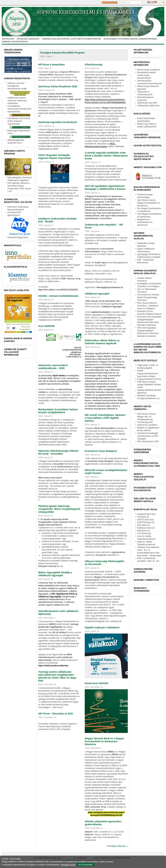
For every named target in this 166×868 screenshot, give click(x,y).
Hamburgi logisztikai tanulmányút (58, 122)
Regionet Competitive (146, 580)
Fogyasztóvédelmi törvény (149, 379)
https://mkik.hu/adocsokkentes (53, 666)
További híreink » (117, 846)
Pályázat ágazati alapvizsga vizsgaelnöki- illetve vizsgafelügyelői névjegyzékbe (59, 509)
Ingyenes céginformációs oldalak (143, 236)
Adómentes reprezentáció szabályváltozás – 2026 (53, 367)
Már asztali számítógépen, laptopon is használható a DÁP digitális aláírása (105, 418)
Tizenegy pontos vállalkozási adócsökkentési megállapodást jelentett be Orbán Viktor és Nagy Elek (57, 676)
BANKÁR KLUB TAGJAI (145, 509)
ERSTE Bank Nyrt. (146, 520)
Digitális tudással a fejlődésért (102, 627)
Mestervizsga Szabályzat (149, 70)
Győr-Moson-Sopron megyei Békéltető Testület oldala (149, 385)
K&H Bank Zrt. (144, 525)
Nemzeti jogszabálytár (148, 167)
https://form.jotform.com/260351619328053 (58, 290)
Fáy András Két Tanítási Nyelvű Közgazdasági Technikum (148, 297)
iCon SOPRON (47, 326)
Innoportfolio (13, 246)
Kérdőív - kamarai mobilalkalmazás (58, 296)
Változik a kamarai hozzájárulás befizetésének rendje (17, 86)
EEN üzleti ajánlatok (17, 290)
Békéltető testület (146, 361)
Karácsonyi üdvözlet (96, 683)
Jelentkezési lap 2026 (147, 103)
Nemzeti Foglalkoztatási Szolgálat (144, 477)
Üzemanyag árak (145, 422)
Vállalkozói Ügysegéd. (112, 307)
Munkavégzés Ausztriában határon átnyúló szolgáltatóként (58, 411)
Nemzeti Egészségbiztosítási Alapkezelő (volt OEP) (147, 463)
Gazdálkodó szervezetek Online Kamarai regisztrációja (19, 121)
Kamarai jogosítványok (15, 42)
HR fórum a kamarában (51, 65)
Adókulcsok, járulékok (147, 425)
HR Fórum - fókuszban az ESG (56, 714)
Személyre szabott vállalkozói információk (15, 352)
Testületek (8, 39)
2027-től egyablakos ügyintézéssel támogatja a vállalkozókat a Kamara (105, 187)
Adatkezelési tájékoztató (148, 106)
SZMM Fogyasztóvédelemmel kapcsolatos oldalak (147, 374)
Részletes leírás (68, 865)
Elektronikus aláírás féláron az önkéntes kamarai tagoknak (102, 342)
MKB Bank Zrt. (144, 531)
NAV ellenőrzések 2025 (148, 442)
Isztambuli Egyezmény (18, 237)
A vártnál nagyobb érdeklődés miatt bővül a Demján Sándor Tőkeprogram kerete (106, 156)
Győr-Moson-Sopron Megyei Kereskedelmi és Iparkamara (148, 203)
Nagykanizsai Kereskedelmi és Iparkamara (145, 222)
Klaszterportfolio (16, 267)
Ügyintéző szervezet (28, 39)
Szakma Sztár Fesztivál (148, 146)
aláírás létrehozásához (105, 428)
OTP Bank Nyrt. (144, 533)
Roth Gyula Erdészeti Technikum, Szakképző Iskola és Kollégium (148, 306)
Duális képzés (142, 114)
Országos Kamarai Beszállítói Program (62, 53)
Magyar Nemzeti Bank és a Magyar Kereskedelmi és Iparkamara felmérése (105, 741)
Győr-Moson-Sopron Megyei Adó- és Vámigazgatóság (147, 417)
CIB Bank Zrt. (143, 517)
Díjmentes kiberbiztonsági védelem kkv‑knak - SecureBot (58, 452)
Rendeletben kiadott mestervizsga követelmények (146, 75)
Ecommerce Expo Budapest (101, 451)
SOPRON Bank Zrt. (146, 522)
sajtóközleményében (101, 312)
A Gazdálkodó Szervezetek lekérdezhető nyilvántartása (19, 109)
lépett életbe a (59, 376)
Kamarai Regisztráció (17, 79)
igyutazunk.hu (119, 552)
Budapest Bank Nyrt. (147, 514)
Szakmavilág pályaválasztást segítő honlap (144, 156)
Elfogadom (86, 865)
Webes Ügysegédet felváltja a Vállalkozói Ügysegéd (55, 574)
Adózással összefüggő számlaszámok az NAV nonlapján (148, 436)
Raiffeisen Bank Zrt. (146, 528)
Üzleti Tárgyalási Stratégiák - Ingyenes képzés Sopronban (55, 157)
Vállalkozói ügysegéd (97, 294)
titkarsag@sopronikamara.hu (110, 287)
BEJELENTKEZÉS (110, 3)
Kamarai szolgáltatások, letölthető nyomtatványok (72, 39)
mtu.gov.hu (101, 555)
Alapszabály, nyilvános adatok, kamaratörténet (130, 39)
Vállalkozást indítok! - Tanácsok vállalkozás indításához (17, 101)
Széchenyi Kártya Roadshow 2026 (58, 86)
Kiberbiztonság (93, 65)
